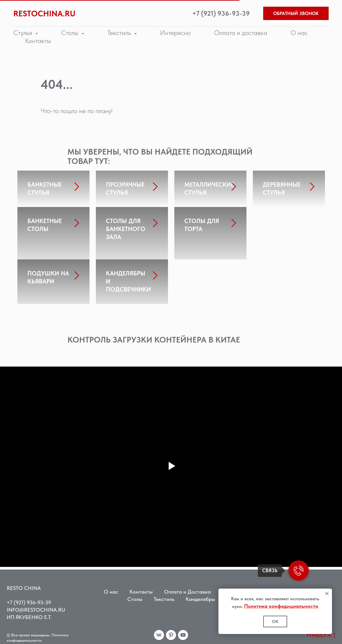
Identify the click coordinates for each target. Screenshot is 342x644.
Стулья (230, 587)
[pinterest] (171, 631)
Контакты (38, 41)
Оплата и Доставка (187, 587)
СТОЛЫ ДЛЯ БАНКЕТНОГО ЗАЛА (126, 233)
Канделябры (200, 595)
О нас (299, 33)
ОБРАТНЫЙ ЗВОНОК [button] (296, 13)
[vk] (159, 631)
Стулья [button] (24, 33)
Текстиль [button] (120, 33)
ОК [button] (275, 621)
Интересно (175, 33)
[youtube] (183, 631)
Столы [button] (70, 33)
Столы (135, 595)
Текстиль (164, 595)
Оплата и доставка (241, 33)
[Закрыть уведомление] (327, 594)
